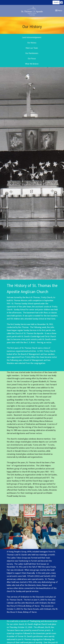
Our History (32, 43)
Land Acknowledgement (32, 37)
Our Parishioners (32, 53)
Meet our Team (32, 48)
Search (56, 2)
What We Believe (32, 64)
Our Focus (32, 58)
